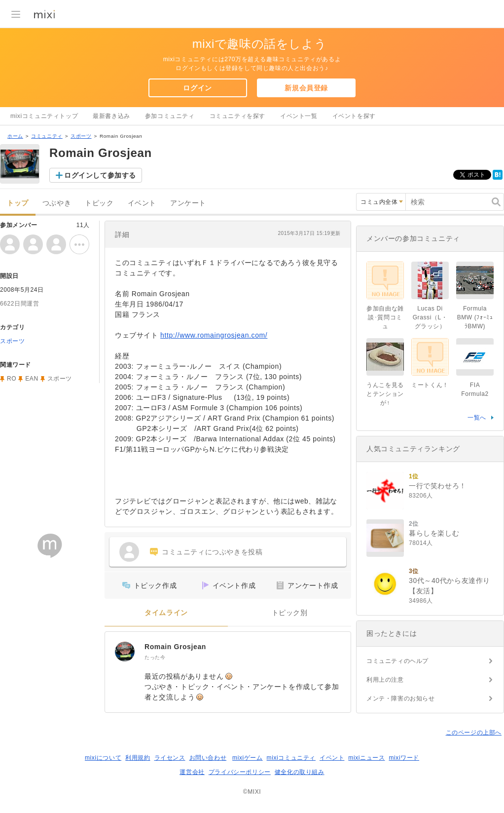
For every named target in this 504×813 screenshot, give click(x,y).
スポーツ (81, 136)
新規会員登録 (306, 88)
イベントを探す (354, 116)
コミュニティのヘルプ (397, 661)
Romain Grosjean (175, 647)
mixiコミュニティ (291, 758)
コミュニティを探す (237, 116)
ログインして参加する (100, 175)
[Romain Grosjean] (125, 652)
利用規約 (138, 758)
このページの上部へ (474, 733)
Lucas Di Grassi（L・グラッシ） (430, 317)
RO (12, 379)
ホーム (15, 136)
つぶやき (57, 203)
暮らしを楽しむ (434, 533)
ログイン (197, 88)
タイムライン (166, 613)
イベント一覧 (299, 116)
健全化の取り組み (300, 772)
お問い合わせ (208, 758)
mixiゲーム (248, 758)
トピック (99, 203)
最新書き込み (111, 116)
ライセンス (170, 758)
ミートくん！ (430, 385)
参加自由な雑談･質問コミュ (385, 317)
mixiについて (103, 758)
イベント (142, 203)
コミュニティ (47, 136)
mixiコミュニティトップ (44, 116)
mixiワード (404, 758)
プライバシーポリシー (240, 772)
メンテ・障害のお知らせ (401, 698)
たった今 (155, 657)
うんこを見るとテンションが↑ (385, 394)
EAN (32, 379)
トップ (18, 203)
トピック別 (290, 613)
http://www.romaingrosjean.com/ (214, 335)
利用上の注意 (385, 680)
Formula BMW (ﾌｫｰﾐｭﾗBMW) (475, 317)
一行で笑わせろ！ (438, 486)
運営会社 (192, 772)
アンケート (188, 203)
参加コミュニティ (170, 116)
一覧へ (477, 418)
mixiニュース (366, 758)
